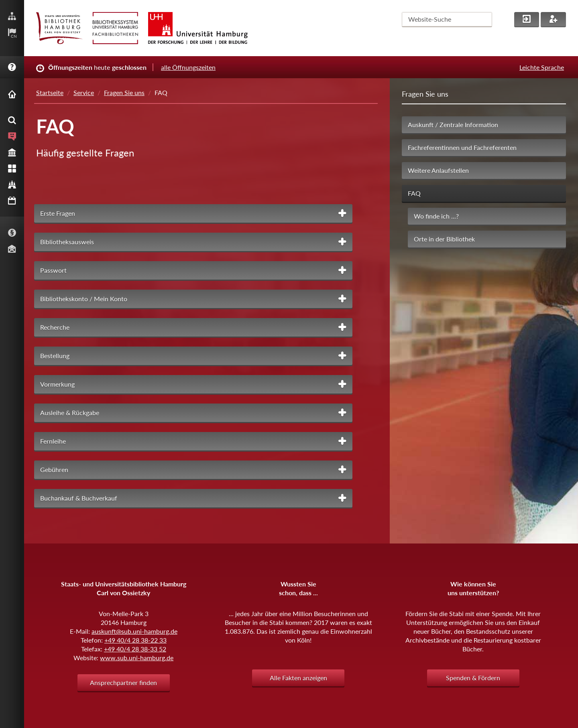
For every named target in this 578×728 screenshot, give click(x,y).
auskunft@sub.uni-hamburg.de (134, 631)
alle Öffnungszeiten (188, 67)
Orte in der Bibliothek (444, 239)
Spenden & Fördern (473, 678)
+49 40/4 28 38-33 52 (135, 649)
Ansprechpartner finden (123, 682)
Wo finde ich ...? (436, 216)
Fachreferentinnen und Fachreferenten (462, 147)
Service (84, 92)
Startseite (50, 92)
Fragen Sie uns (124, 92)
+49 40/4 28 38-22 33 (135, 640)
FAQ (414, 193)
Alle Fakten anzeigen (298, 678)
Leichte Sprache (542, 67)
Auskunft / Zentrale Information (453, 125)
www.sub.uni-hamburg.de (137, 658)
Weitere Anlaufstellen (438, 170)
